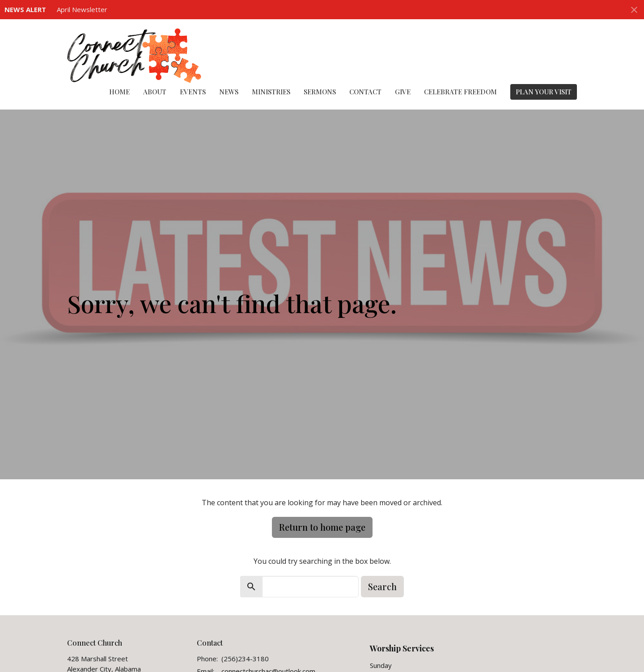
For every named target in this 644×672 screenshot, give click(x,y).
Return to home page (322, 527)
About (155, 92)
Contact (365, 92)
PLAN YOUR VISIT (544, 92)
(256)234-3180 (245, 659)
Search (382, 586)
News (229, 92)
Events (193, 92)
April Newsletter (82, 9)
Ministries (271, 92)
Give (403, 92)
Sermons (320, 92)
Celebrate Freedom (460, 92)
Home (119, 92)
